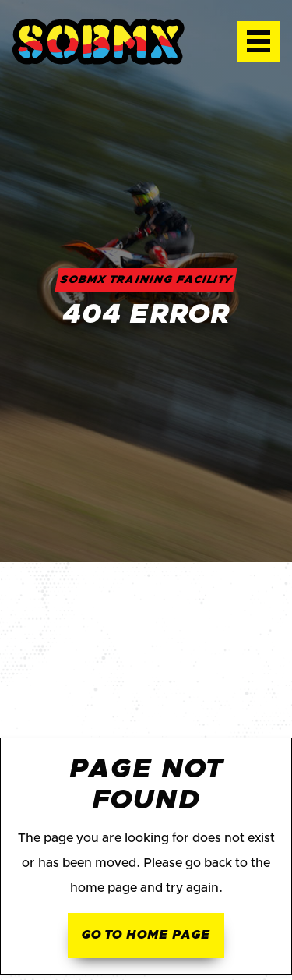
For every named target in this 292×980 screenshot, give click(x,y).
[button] (259, 41)
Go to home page (146, 935)
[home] (113, 42)
